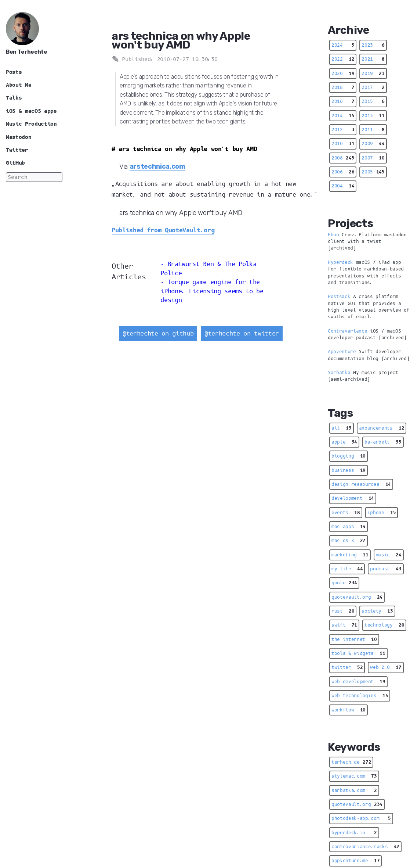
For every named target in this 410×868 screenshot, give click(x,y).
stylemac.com (354, 776)
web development (358, 682)
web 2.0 (386, 667)
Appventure (342, 352)
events (346, 513)
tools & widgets (358, 653)
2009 (373, 144)
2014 (343, 116)
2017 (373, 87)
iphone (382, 513)
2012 (343, 130)
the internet (354, 639)
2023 (373, 45)
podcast (386, 569)
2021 (373, 59)
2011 (373, 130)
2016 (343, 101)
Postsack (339, 297)
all (342, 428)
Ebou (333, 235)
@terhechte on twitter (242, 333)
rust (343, 611)
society (377, 611)
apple (344, 442)
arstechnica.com (157, 166)
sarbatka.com (354, 790)
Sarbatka (339, 373)
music (389, 555)
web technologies (360, 696)
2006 (343, 172)
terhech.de (351, 762)
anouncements (382, 428)
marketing (350, 555)
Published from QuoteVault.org (163, 230)
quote (344, 583)
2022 (343, 59)
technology (384, 625)
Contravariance (347, 331)
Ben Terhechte (27, 52)
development (353, 498)
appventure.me (355, 861)
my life (347, 569)
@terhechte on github (158, 333)
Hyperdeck (340, 262)
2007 (373, 158)
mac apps (349, 527)
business (349, 470)
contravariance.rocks (365, 847)
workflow (349, 710)
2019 (373, 73)
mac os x (349, 541)
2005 (373, 172)
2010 (343, 144)
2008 (343, 158)
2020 (343, 73)
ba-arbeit (383, 442)
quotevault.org (357, 597)
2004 (343, 186)
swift (344, 625)
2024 (343, 45)
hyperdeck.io (354, 833)
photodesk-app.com (361, 818)
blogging (349, 456)
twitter (347, 667)
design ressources (361, 484)
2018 (343, 87)
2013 (373, 116)
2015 (373, 101)
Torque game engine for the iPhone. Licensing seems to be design (212, 291)
